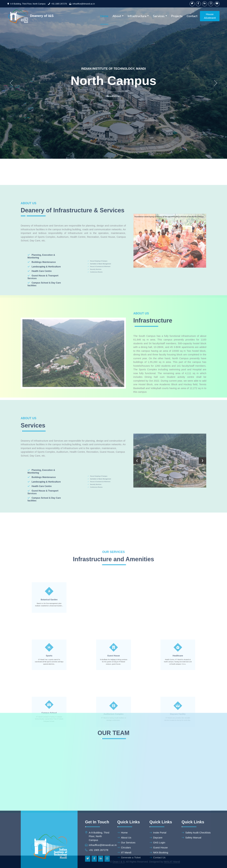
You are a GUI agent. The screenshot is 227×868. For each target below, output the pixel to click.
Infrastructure (137, 16)
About (117, 16)
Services (159, 16)
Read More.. (114, 96)
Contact (192, 16)
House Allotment (210, 16)
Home (104, 16)
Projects (177, 16)
